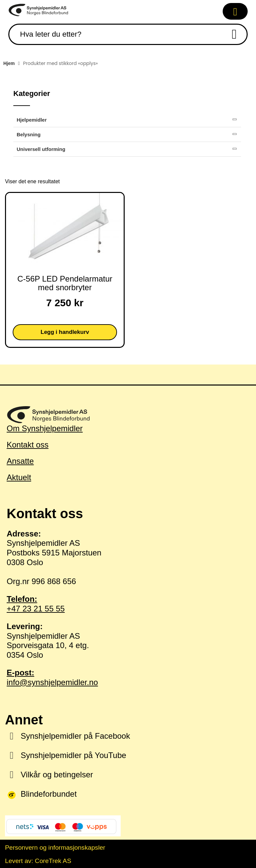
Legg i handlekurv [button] (65, 332)
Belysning (29, 134)
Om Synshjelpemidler (45, 428)
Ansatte (20, 461)
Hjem (9, 63)
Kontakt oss (27, 445)
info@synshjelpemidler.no (128, 677)
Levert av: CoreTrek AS (38, 861)
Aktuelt (19, 477)
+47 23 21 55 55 (128, 604)
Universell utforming (41, 149)
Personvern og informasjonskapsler (55, 848)
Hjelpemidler (32, 120)
